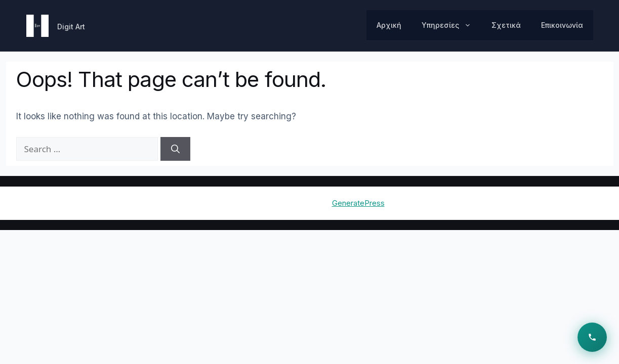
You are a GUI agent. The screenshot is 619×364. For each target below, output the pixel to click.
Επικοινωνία (562, 25)
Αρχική (389, 25)
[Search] (175, 149)
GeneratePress (358, 203)
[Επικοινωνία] (592, 337)
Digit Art (71, 27)
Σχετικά (506, 25)
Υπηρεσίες (451, 25)
